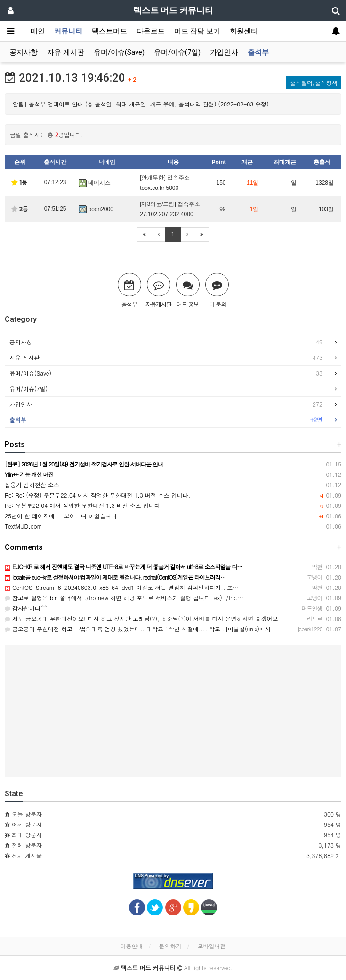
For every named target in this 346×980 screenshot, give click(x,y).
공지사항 (24, 52)
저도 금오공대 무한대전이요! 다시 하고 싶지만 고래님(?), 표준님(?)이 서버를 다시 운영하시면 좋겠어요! (142, 618)
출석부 (258, 52)
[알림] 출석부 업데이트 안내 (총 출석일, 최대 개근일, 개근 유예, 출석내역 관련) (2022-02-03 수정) (139, 104)
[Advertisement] (173, 711)
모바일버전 (212, 946)
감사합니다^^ (26, 608)
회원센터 (244, 31)
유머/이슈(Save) (119, 52)
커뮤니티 (68, 31)
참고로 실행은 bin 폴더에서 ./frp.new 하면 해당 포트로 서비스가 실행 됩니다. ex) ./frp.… (124, 598)
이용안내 (131, 946)
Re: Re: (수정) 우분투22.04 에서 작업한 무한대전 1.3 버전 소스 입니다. (97, 495)
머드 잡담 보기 (197, 31)
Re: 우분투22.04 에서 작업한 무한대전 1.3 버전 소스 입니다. (83, 505)
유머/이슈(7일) (177, 52)
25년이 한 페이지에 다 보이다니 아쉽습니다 (61, 516)
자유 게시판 (66, 52)
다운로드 (151, 31)
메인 (38, 31)
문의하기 (170, 946)
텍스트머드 (109, 31)
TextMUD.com (24, 526)
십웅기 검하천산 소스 (32, 485)
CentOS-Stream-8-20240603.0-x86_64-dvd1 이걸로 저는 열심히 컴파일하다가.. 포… (121, 587)
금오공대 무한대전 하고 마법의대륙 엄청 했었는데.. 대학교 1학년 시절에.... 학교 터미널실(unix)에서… (141, 629)
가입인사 (224, 52)
